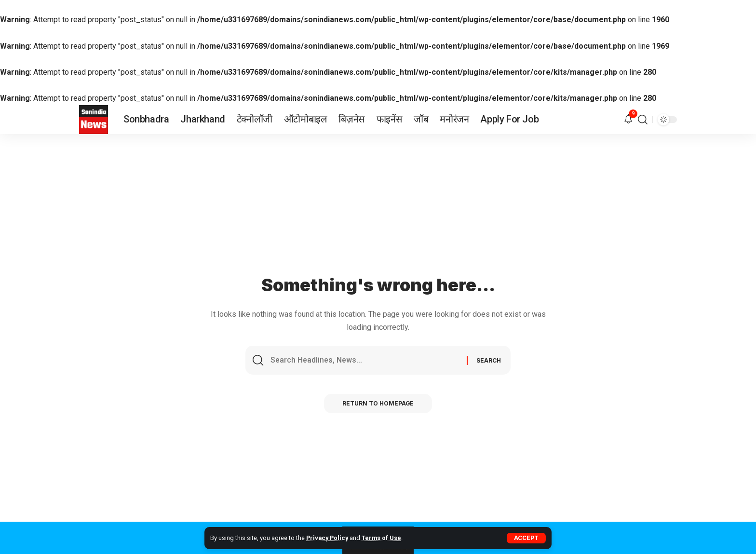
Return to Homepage (378, 404)
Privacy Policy (328, 538)
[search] (643, 120)
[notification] (628, 119)
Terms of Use (382, 538)
